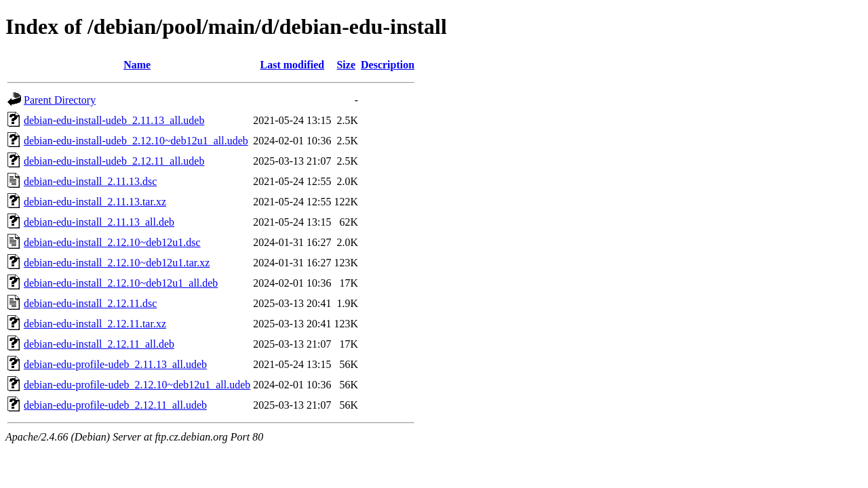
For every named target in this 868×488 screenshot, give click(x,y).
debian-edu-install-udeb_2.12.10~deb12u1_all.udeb (136, 141)
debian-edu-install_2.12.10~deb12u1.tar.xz (117, 263)
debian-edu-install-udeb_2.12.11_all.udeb (114, 161)
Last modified (293, 65)
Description (388, 65)
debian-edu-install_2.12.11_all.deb (99, 344)
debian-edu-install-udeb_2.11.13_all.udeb (114, 120)
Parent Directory (60, 100)
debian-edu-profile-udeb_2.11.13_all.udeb (115, 364)
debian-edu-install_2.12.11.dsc (90, 303)
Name (137, 65)
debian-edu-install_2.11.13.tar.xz (95, 202)
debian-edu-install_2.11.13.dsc (90, 181)
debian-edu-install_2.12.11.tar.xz (95, 324)
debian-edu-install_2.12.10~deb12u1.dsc (112, 242)
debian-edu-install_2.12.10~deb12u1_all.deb (121, 283)
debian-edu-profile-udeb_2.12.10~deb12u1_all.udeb (137, 385)
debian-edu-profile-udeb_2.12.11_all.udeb (115, 405)
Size (346, 65)
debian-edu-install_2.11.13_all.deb (99, 222)
